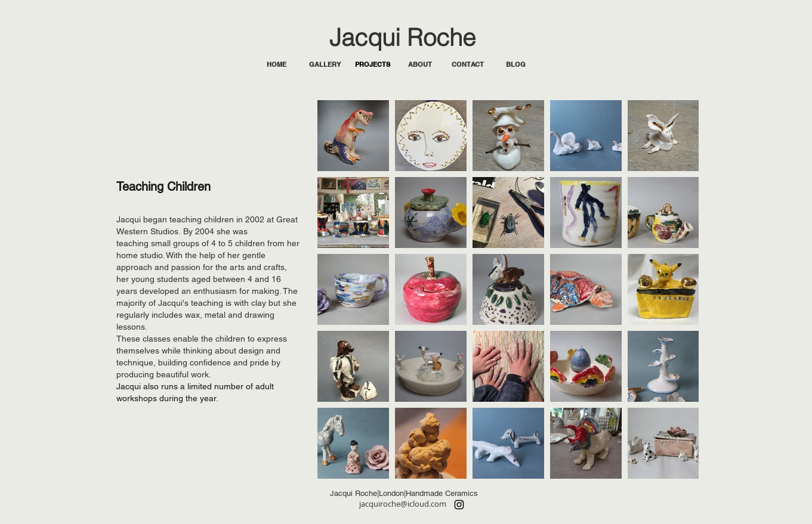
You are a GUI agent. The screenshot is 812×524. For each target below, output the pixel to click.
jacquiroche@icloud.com (403, 504)
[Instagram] (459, 505)
